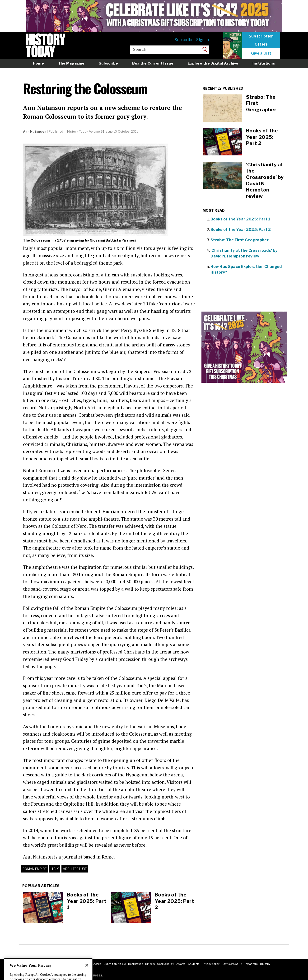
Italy (55, 869)
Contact (56, 964)
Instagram (251, 964)
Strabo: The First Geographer (240, 240)
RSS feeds (95, 964)
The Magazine (71, 63)
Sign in (203, 40)
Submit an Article (115, 964)
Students (194, 964)
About (30, 964)
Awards (181, 964)
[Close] (87, 975)
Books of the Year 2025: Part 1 (87, 901)
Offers (261, 44)
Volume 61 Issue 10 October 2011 (114, 132)
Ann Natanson (35, 132)
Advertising (78, 964)
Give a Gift (261, 53)
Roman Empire (35, 869)
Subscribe (184, 40)
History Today (78, 132)
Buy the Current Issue (153, 63)
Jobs (66, 964)
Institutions (264, 63)
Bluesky (265, 964)
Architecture (75, 869)
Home (38, 63)
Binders (150, 964)
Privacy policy (211, 964)
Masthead (42, 964)
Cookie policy (166, 964)
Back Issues (135, 964)
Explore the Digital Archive (213, 63)
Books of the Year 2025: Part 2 (174, 901)
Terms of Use (230, 964)
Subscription (261, 36)
